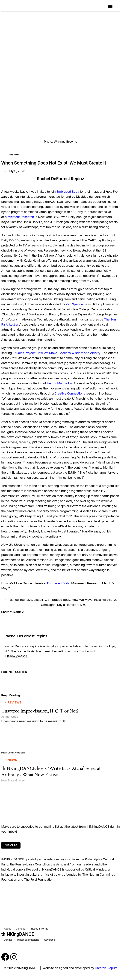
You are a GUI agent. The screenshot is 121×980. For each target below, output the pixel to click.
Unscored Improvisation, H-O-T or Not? (40, 711)
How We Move (82, 600)
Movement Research (19, 217)
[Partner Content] (61, 676)
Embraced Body (68, 192)
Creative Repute (106, 968)
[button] (110, 6)
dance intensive (21, 600)
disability (40, 600)
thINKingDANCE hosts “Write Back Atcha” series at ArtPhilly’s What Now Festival (51, 772)
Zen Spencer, (75, 304)
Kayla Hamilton (68, 605)
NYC (83, 605)
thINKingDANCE (18, 934)
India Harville (103, 600)
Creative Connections (70, 393)
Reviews (13, 155)
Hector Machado (59, 383)
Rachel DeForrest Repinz (26, 636)
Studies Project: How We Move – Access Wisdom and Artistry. (57, 353)
